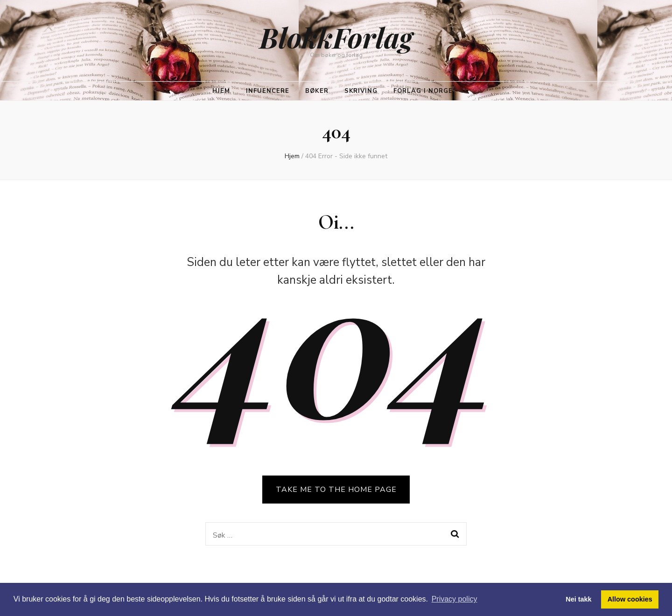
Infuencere (268, 91)
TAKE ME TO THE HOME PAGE (336, 490)
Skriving (361, 91)
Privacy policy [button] (455, 599)
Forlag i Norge (423, 91)
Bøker (317, 91)
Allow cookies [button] (630, 599)
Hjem (221, 91)
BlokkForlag (336, 37)
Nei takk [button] (578, 599)
